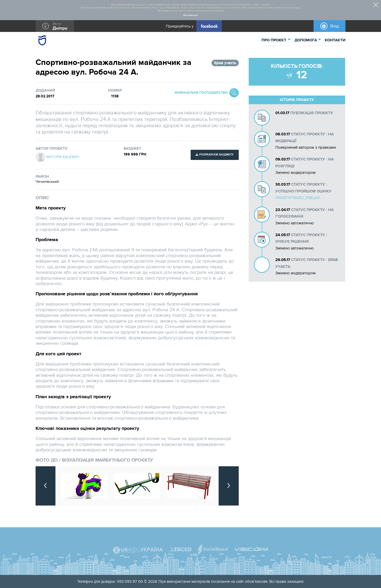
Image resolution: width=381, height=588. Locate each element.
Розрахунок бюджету (216, 155)
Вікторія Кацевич (63, 157)
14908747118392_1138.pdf (297, 198)
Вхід (335, 26)
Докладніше (191, 15)
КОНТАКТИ (335, 40)
